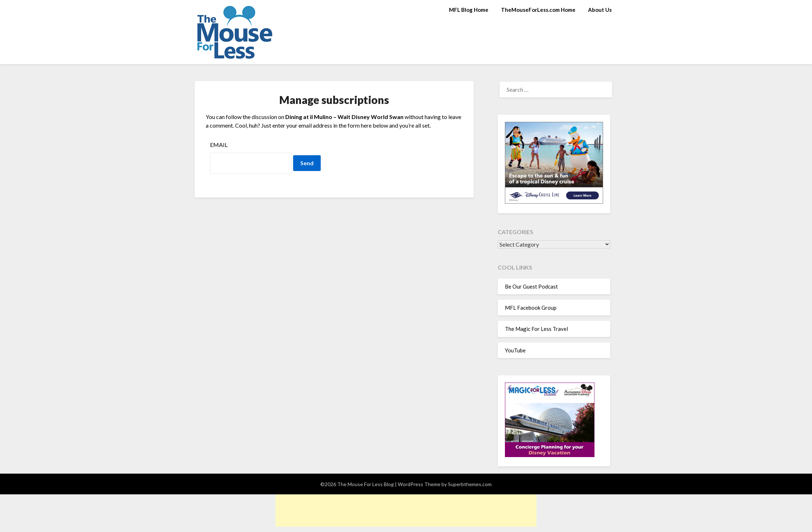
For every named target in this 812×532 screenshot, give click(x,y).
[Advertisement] (406, 510)
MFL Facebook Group (531, 308)
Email (219, 145)
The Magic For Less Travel (536, 329)
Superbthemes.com (470, 484)
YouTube (515, 350)
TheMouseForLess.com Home (538, 10)
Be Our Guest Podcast (531, 286)
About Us (600, 10)
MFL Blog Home (469, 10)
